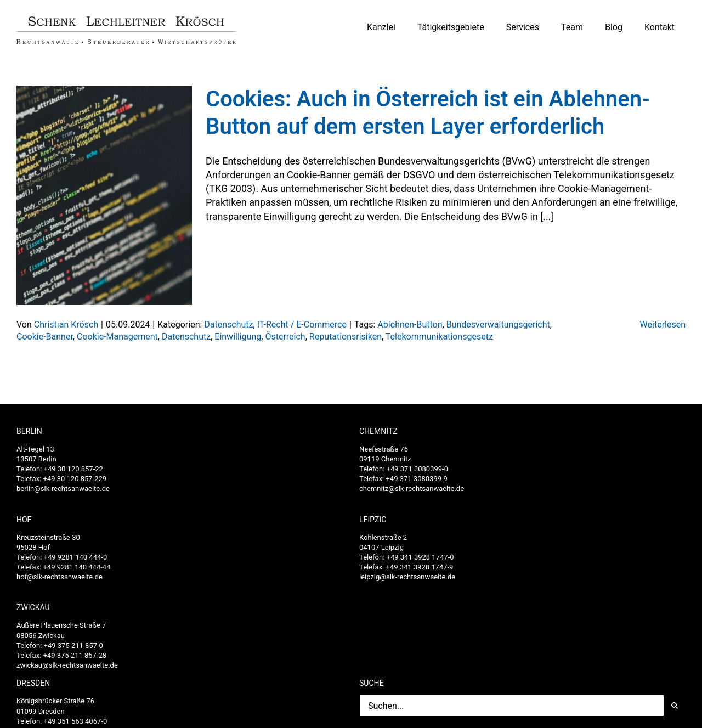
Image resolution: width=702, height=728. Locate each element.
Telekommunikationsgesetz (439, 337)
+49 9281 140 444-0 (76, 557)
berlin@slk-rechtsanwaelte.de (63, 489)
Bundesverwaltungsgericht (498, 325)
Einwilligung (238, 337)
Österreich (285, 337)
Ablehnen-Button (410, 325)
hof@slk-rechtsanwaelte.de (60, 577)
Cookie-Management (117, 337)
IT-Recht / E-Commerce (302, 325)
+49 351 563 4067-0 (76, 721)
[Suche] (675, 706)
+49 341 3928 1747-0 (420, 557)
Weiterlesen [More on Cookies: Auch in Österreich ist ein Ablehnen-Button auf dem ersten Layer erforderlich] (663, 325)
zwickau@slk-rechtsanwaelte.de (67, 665)
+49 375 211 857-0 (73, 645)
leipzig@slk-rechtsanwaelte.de (407, 577)
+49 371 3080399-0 (417, 469)
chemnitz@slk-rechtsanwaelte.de (412, 489)
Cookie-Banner (45, 337)
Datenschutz (228, 325)
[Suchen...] (511, 706)
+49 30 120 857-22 (73, 469)
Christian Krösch (66, 325)
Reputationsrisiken (346, 337)
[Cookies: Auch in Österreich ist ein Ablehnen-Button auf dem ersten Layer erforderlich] (104, 195)
